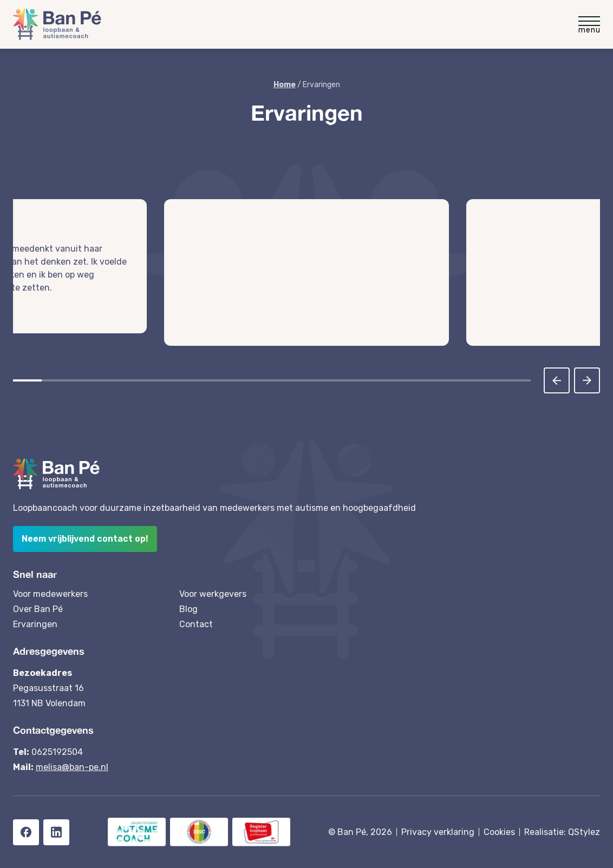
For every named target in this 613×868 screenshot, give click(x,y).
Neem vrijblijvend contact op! (85, 539)
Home (285, 85)
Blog (188, 609)
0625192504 (57, 752)
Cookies (499, 832)
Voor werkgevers (213, 594)
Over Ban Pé (38, 609)
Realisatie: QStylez (562, 832)
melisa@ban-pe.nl (72, 767)
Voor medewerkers (50, 594)
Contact (196, 624)
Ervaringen (35, 624)
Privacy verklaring (438, 832)
